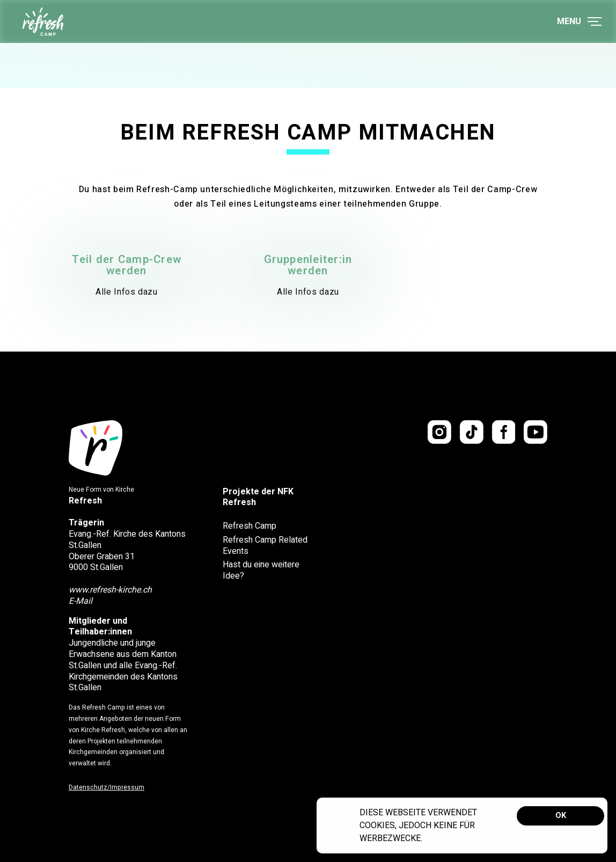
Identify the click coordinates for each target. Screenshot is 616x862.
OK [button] (561, 816)
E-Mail (80, 601)
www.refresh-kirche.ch (110, 590)
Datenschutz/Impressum (107, 787)
